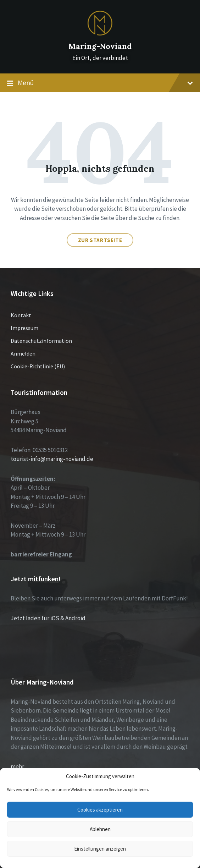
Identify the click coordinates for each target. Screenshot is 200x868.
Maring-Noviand (100, 46)
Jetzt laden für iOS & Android (48, 618)
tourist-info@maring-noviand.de (52, 459)
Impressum (24, 328)
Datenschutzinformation (41, 341)
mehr (17, 767)
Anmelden (23, 353)
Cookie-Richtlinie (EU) (38, 366)
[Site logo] (100, 33)
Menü (100, 83)
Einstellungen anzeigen (100, 849)
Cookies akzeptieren (100, 810)
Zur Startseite (100, 240)
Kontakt (21, 315)
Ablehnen (100, 829)
